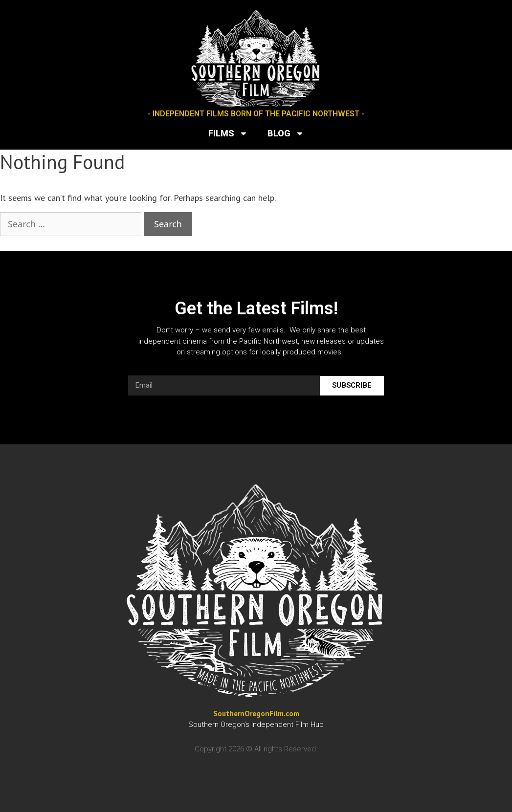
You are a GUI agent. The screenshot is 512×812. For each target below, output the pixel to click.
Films (228, 133)
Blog (286, 133)
